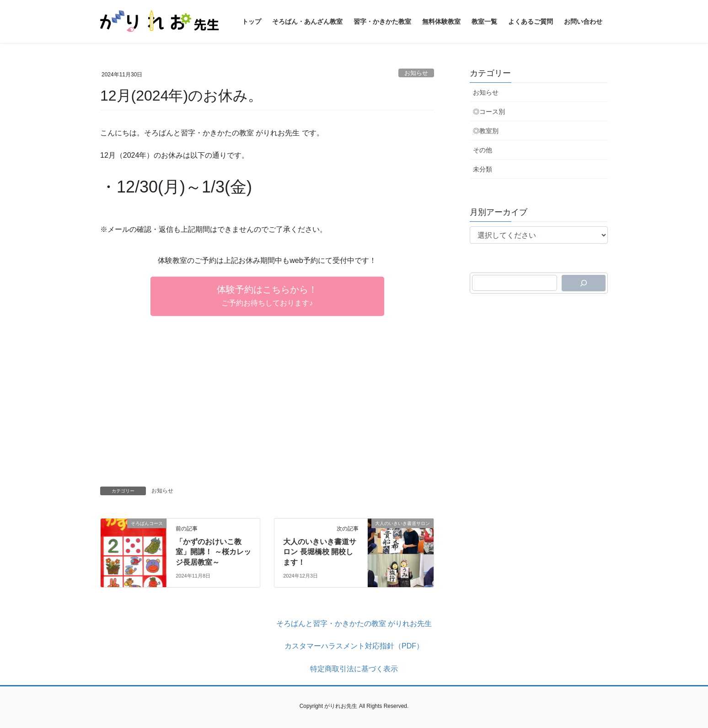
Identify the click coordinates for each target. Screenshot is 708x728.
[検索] (584, 283)
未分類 (483, 169)
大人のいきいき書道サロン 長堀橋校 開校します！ (320, 552)
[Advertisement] (267, 407)
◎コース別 (489, 112)
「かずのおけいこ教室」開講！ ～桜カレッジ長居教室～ (213, 552)
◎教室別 (486, 131)
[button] (267, 296)
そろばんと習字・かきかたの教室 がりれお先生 (354, 624)
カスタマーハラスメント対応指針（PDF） (354, 646)
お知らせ (416, 73)
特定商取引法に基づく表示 (354, 669)
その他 (483, 150)
